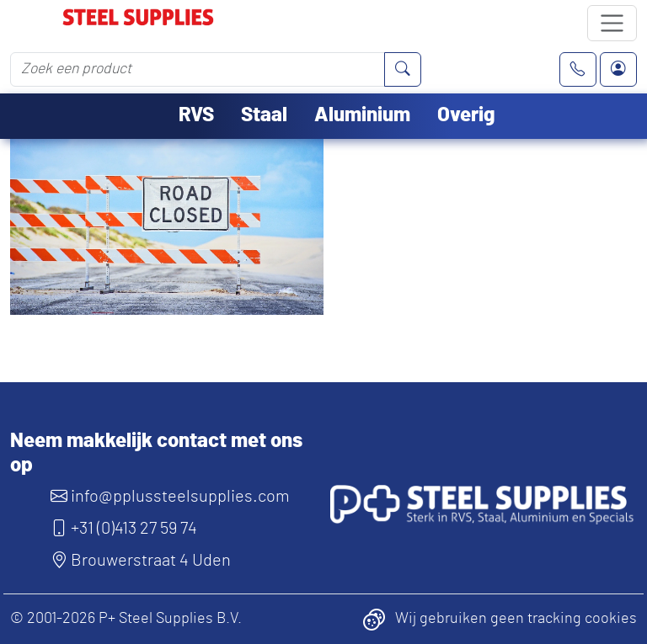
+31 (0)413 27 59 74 (124, 529)
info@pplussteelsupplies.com (170, 497)
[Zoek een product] (198, 69)
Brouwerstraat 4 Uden (141, 561)
